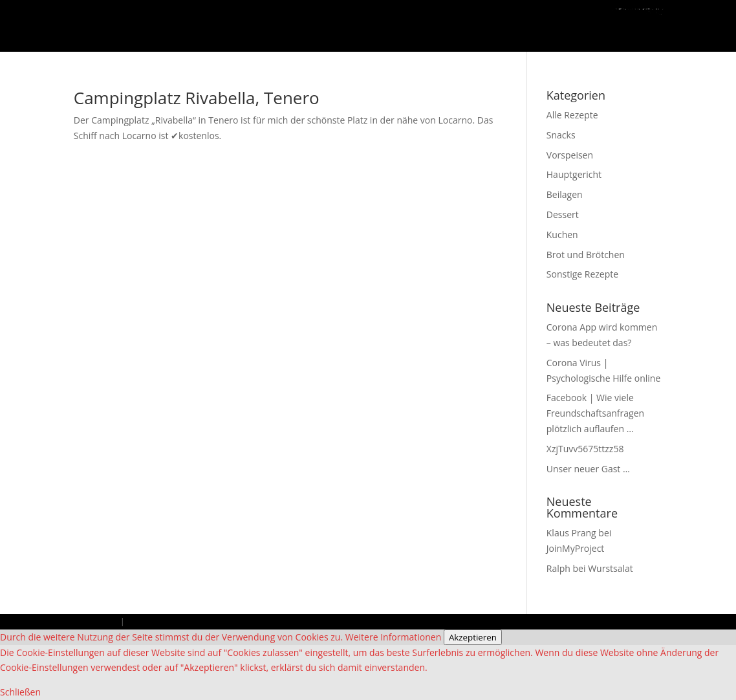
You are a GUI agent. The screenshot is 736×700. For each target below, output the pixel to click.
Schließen (20, 692)
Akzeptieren (473, 637)
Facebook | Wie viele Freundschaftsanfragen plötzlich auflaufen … (595, 413)
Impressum (96, 621)
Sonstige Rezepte (582, 274)
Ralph (558, 568)
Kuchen (562, 235)
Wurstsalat (611, 568)
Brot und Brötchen (586, 255)
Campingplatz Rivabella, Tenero (197, 98)
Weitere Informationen (393, 637)
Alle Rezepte (572, 115)
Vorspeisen (570, 155)
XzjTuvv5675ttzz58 (585, 449)
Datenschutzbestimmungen (181, 621)
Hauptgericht (574, 174)
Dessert (563, 214)
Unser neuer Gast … (588, 469)
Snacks (561, 135)
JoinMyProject (576, 548)
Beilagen (565, 194)
